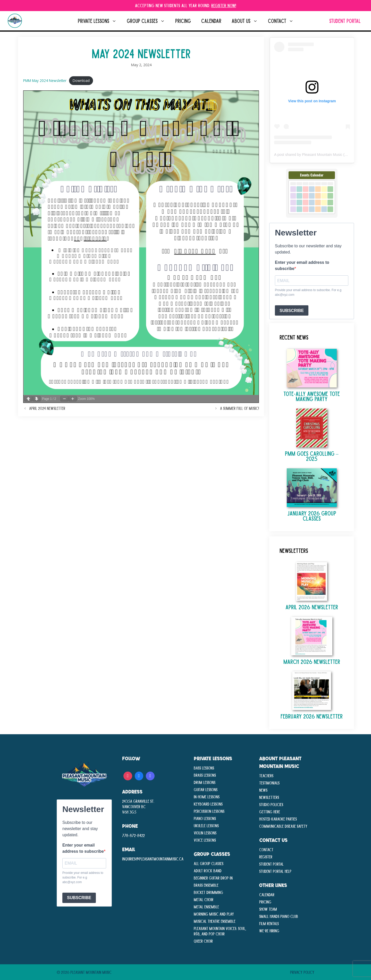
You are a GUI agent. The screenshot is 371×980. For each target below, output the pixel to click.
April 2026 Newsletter (312, 607)
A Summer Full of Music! (239, 408)
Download (81, 81)
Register (266, 857)
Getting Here (270, 812)
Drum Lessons (205, 782)
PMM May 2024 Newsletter (45, 81)
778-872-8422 (133, 835)
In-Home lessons (207, 797)
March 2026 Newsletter (312, 661)
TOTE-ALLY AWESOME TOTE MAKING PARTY (312, 396)
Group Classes (148, 21)
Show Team (268, 909)
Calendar (211, 21)
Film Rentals (269, 923)
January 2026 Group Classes (312, 516)
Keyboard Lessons (208, 804)
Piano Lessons (205, 818)
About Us (247, 21)
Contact (283, 21)
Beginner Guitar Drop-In (213, 878)
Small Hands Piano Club (279, 916)
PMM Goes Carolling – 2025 (312, 456)
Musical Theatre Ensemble (215, 921)
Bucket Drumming (208, 892)
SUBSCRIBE (292, 311)
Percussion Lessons (209, 811)
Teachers (266, 775)
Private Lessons (100, 21)
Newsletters (269, 797)
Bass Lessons (204, 768)
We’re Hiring (269, 931)
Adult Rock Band (208, 871)
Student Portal (345, 21)
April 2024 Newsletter (47, 408)
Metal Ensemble (206, 907)
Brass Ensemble (206, 885)
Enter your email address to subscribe (302, 265)
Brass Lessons (205, 775)
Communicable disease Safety (283, 826)
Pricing (183, 21)
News (263, 790)
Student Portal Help (275, 871)
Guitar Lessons (206, 789)
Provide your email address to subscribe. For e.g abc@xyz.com (308, 292)
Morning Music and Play (214, 914)
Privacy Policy (302, 972)
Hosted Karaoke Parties (278, 819)
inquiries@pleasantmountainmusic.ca (153, 859)
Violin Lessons (205, 833)
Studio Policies (271, 804)
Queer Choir (203, 941)
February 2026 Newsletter (312, 716)
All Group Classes (209, 863)
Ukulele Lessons (206, 825)
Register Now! (224, 5)
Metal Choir (204, 899)
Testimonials (269, 783)
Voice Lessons (205, 840)
